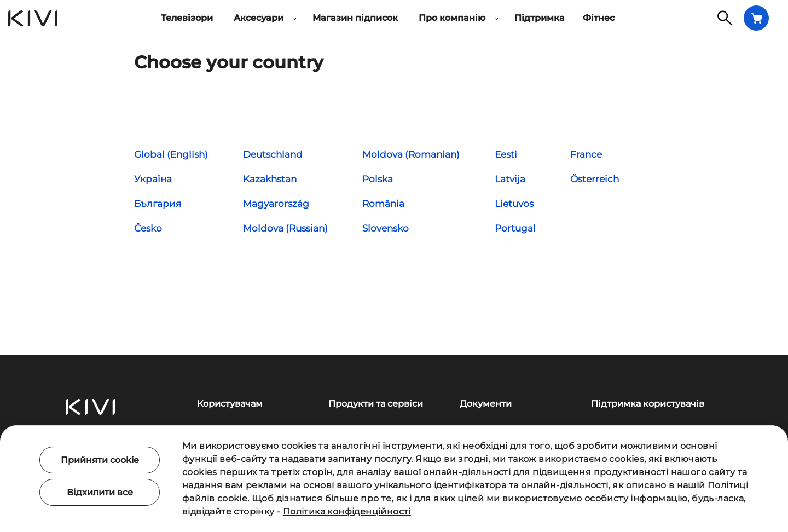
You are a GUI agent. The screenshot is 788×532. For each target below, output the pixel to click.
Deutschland (273, 154)
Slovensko (386, 228)
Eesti (506, 154)
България (158, 204)
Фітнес (599, 18)
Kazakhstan (270, 179)
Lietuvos (514, 204)
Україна (153, 179)
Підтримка (540, 18)
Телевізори (187, 18)
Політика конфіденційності (347, 511)
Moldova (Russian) (285, 228)
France (586, 154)
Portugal (515, 228)
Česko (148, 228)
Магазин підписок (355, 18)
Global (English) (171, 154)
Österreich (595, 179)
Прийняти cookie (100, 460)
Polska (378, 179)
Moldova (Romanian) (411, 154)
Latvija (510, 179)
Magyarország (276, 204)
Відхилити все (100, 492)
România (383, 204)
